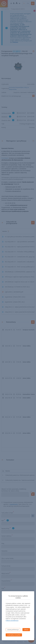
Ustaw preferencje (13, 630)
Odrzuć (26, 630)
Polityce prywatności (12, 620)
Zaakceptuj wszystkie (14, 635)
